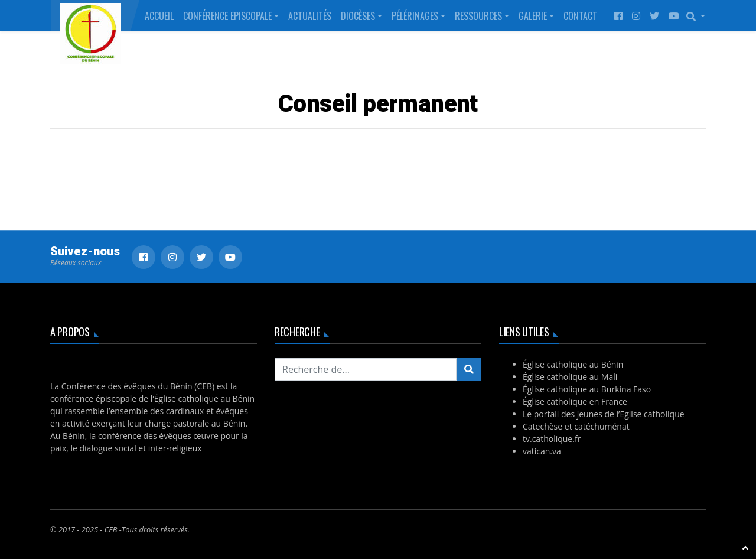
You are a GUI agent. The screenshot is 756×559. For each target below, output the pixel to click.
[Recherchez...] (366, 369)
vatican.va (542, 451)
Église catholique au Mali (570, 377)
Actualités (310, 16)
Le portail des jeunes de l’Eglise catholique (604, 414)
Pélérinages (415, 16)
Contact (580, 16)
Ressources (478, 16)
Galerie (533, 16)
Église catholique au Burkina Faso (587, 389)
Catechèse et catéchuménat (576, 426)
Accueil (159, 16)
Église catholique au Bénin (573, 364)
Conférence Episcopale (227, 16)
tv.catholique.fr (552, 439)
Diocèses (358, 16)
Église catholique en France (575, 402)
